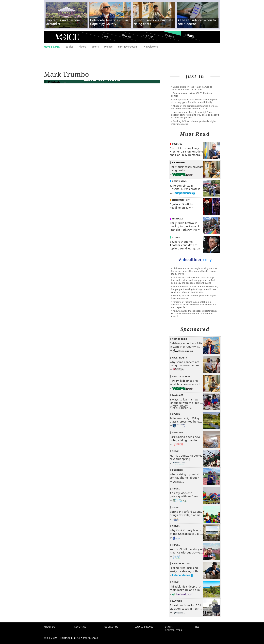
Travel (176, 451)
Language (178, 395)
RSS (197, 627)
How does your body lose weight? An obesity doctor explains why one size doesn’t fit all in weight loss (195, 115)
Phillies (108, 46)
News (105, 36)
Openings (178, 432)
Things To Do (180, 339)
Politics (177, 144)
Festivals (178, 219)
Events (169, 36)
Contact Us (111, 627)
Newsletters (151, 46)
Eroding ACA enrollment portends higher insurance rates (194, 122)
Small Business (181, 376)
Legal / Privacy (144, 627)
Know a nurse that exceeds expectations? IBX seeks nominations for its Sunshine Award (194, 313)
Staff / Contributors (173, 628)
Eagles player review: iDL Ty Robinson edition (192, 94)
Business (177, 470)
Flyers (82, 46)
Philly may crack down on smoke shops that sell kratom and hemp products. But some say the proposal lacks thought (193, 280)
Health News (179, 181)
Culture (148, 36)
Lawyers (177, 601)
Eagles (69, 46)
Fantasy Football (128, 46)
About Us (49, 627)
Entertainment (181, 200)
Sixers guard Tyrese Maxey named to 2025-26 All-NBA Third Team (192, 88)
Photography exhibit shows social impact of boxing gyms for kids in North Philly (194, 101)
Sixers (95, 46)
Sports (191, 36)
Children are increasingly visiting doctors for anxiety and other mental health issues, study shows (194, 271)
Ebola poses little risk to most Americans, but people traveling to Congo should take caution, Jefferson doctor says (194, 289)
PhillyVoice (67, 37)
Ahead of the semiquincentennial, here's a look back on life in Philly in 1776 (194, 107)
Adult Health (180, 358)
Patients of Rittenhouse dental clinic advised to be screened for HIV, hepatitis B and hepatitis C (194, 304)
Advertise (80, 627)
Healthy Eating (181, 563)
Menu (49, 37)
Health (127, 36)
